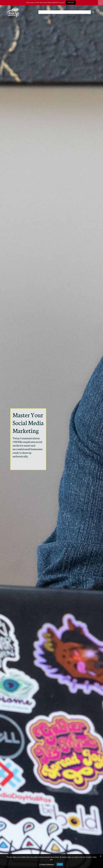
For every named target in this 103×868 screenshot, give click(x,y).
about (44, 12)
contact (86, 12)
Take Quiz (71, 3)
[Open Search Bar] (93, 12)
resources (57, 12)
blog (78, 12)
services (70, 12)
